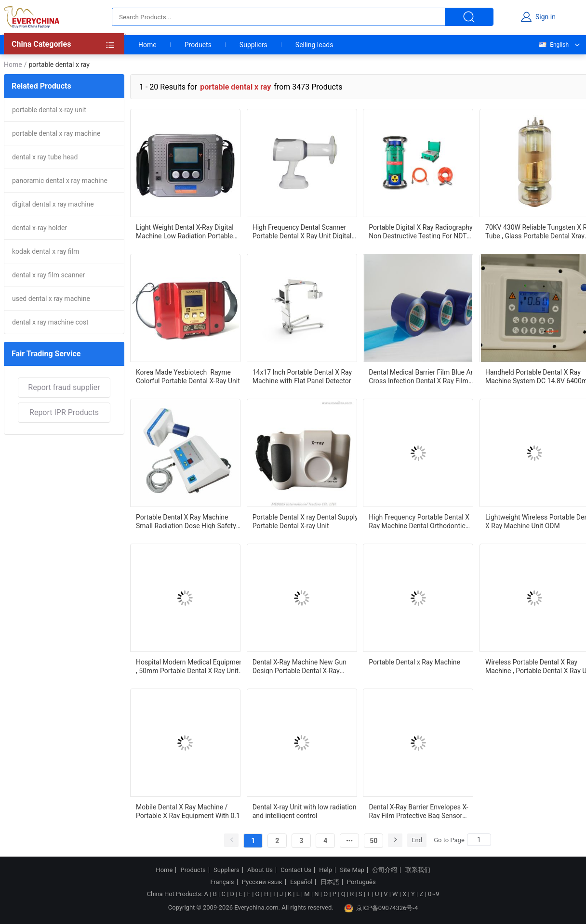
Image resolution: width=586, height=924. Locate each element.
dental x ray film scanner (48, 275)
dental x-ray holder (40, 228)
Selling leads (314, 45)
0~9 (433, 894)
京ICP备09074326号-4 (381, 908)
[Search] (479, 840)
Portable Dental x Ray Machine (414, 662)
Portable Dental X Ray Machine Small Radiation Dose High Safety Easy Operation (186, 521)
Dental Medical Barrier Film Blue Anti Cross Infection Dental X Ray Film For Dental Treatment (423, 376)
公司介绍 (385, 870)
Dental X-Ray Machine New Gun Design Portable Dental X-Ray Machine (300, 666)
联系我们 (418, 870)
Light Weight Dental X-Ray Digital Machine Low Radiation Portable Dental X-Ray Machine (185, 231)
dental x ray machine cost (50, 322)
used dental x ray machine (51, 299)
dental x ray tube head (45, 157)
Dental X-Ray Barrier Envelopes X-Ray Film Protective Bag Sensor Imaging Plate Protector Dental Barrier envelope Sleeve (418, 811)
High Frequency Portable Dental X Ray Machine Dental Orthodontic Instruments (419, 521)
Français (222, 882)
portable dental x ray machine (56, 133)
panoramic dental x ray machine (60, 181)
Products (198, 45)
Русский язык (262, 882)
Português (361, 882)
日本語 (330, 882)
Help (326, 870)
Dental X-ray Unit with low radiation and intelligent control (305, 811)
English (553, 45)
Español (301, 882)
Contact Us (296, 870)
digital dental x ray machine (53, 204)
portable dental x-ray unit (49, 110)
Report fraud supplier (64, 387)
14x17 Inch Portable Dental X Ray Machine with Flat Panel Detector (302, 376)
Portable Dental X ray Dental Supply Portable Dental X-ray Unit (305, 521)
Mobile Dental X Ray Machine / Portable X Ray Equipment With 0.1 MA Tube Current (188, 811)
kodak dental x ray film (46, 251)
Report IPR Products (64, 412)
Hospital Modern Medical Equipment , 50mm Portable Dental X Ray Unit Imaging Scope (191, 666)
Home (147, 45)
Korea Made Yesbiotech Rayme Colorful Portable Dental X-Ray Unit (188, 376)
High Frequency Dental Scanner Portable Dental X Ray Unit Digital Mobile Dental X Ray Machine (302, 231)
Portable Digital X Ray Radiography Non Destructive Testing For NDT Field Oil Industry (420, 231)
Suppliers (253, 45)
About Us (260, 870)
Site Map (352, 870)
